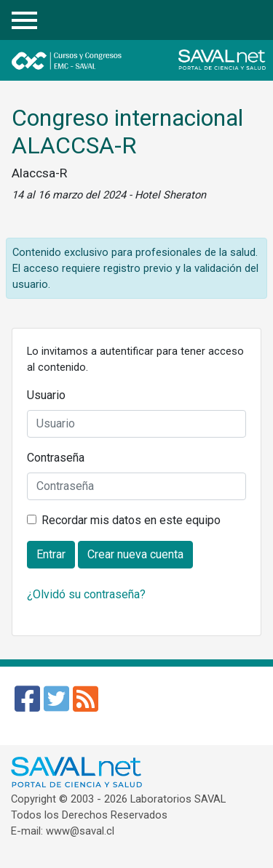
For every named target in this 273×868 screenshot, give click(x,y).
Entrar (251, 21)
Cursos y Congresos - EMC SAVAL (108, 60)
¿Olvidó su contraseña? (86, 594)
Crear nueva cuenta (135, 554)
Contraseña (56, 458)
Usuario (46, 395)
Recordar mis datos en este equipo (131, 520)
